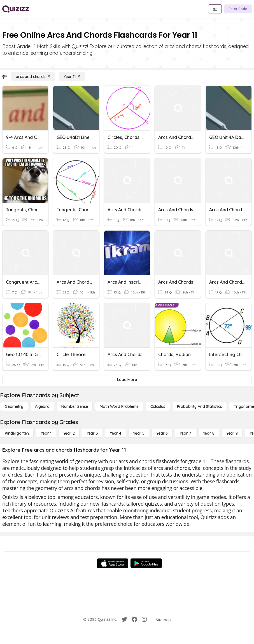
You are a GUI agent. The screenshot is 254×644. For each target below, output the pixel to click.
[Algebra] (42, 406)
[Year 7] (185, 433)
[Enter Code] (238, 9)
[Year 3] (92, 433)
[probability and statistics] (200, 406)
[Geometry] (14, 406)
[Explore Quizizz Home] (16, 9)
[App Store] (113, 563)
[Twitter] (124, 619)
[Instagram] (144, 619)
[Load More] (127, 380)
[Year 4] (116, 433)
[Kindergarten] (17, 433)
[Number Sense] (75, 406)
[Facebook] (134, 619)
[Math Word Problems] (119, 406)
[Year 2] (69, 433)
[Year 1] (46, 433)
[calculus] (158, 406)
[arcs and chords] (33, 77)
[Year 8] (209, 433)
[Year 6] (162, 433)
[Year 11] (72, 77)
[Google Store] (146, 563)
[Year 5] (139, 433)
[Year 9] (232, 433)
